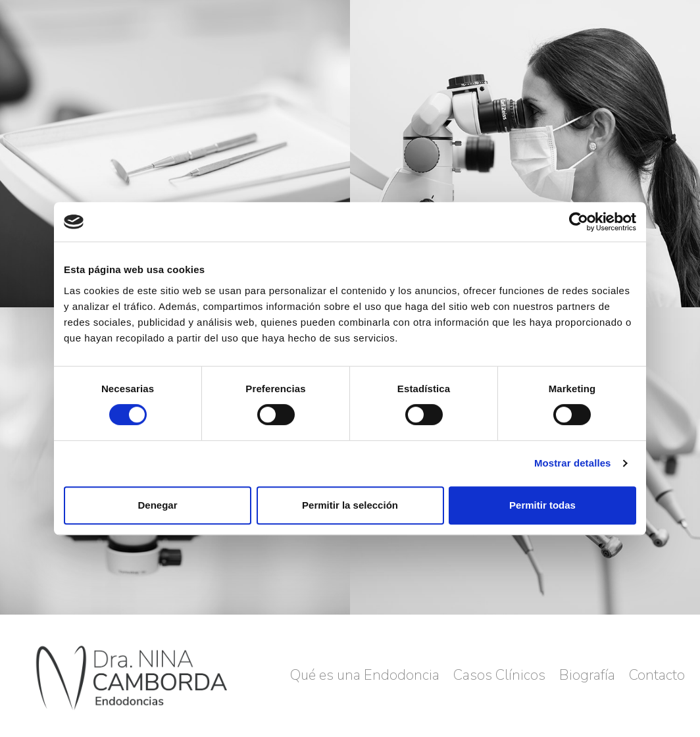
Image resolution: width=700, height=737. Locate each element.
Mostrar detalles (573, 463)
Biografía (587, 675)
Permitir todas (542, 505)
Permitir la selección (350, 505)
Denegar (157, 505)
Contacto (657, 675)
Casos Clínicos (499, 675)
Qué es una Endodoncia (365, 675)
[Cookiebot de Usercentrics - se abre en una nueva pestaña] (579, 222)
